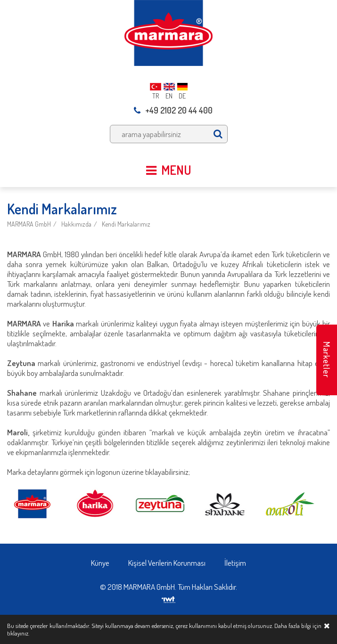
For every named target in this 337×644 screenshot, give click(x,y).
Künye (100, 563)
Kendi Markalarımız (126, 224)
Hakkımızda (76, 224)
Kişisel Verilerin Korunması (167, 563)
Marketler (327, 360)
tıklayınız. (18, 633)
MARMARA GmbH (29, 224)
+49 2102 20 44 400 (173, 110)
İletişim (235, 563)
